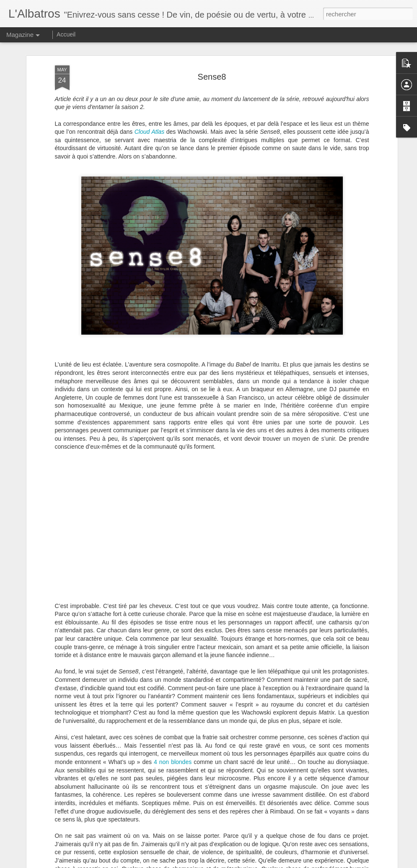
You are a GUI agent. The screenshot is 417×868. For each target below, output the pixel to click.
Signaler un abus (284, 863)
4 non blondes (173, 675)
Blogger (257, 863)
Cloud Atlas (150, 44)
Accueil (66, 34)
